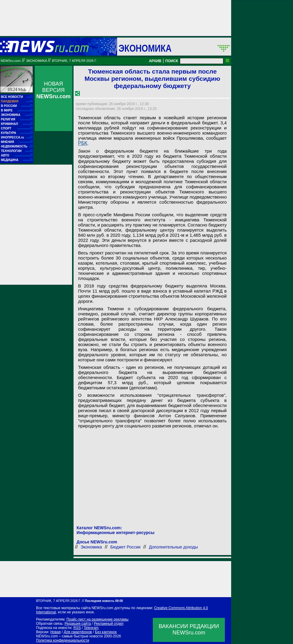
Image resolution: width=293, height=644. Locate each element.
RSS (77, 628)
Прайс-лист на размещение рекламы (97, 619)
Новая (55, 632)
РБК (83, 143)
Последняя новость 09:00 (104, 601)
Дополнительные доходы (173, 547)
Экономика (145, 48)
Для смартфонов (78, 632)
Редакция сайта (78, 624)
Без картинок (106, 632)
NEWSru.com (11, 61)
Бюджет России (125, 547)
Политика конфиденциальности (63, 640)
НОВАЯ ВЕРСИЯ (53, 90)
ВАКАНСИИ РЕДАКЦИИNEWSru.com (189, 629)
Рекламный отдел (109, 624)
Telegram (91, 628)
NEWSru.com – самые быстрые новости (69, 636)
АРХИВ (155, 61)
